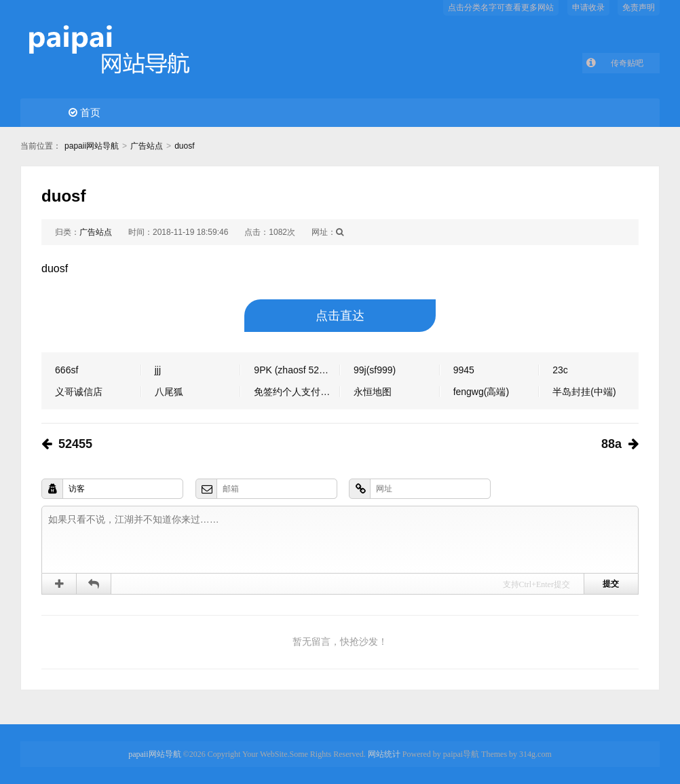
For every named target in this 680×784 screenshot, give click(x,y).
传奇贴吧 (627, 63)
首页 (84, 112)
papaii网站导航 (92, 146)
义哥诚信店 (79, 392)
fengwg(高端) (481, 392)
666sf (67, 370)
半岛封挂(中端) (584, 392)
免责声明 (639, 7)
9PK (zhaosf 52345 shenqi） (297, 370)
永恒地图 (373, 392)
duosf (184, 146)
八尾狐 (169, 392)
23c (560, 370)
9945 (464, 370)
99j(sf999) (375, 370)
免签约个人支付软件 (297, 392)
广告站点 (147, 146)
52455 (75, 444)
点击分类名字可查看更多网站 (501, 7)
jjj (158, 370)
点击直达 (340, 316)
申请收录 (588, 7)
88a (611, 444)
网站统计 (384, 754)
